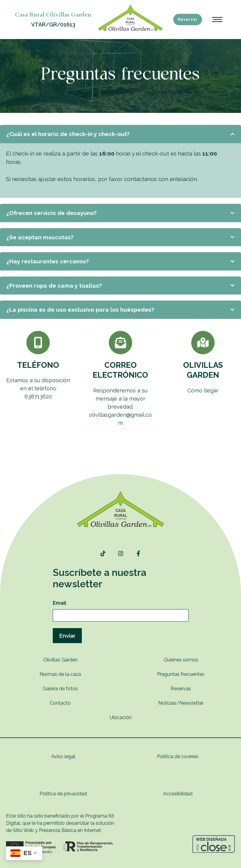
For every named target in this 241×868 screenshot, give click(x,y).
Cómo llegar (203, 390)
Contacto (60, 703)
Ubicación (121, 717)
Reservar (188, 20)
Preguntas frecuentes (181, 674)
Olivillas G (54, 660)
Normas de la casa (60, 674)
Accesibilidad (178, 794)
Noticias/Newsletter (181, 703)
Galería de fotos (60, 689)
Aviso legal (63, 756)
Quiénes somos (181, 660)
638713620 (38, 396)
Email (60, 603)
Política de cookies (178, 756)
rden (73, 660)
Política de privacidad (63, 794)
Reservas (181, 689)
